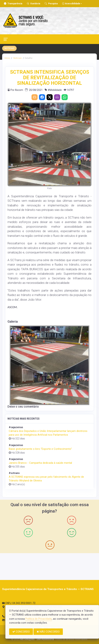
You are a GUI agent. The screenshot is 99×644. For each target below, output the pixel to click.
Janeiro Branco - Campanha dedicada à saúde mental (40, 463)
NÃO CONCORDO (48, 632)
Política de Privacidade (39, 619)
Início (7, 58)
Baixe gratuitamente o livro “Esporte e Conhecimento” (40, 449)
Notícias (17, 58)
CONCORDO (21, 632)
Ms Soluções (27, 639)
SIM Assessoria (45, 639)
